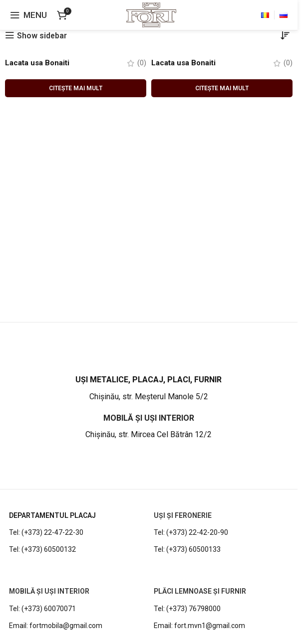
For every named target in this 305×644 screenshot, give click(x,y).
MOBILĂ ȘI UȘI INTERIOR (49, 592)
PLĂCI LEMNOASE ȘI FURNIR (200, 592)
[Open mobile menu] (28, 15)
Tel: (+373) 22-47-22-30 (46, 533)
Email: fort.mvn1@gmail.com (199, 626)
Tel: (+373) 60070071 (42, 609)
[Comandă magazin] (285, 36)
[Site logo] (151, 14)
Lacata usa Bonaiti (39, 63)
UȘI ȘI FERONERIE (183, 516)
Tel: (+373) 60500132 (42, 550)
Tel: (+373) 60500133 (187, 550)
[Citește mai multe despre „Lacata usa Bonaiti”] (76, 89)
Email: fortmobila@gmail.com (56, 626)
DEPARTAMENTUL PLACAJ (52, 516)
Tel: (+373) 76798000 (187, 609)
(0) (142, 64)
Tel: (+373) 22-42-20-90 (191, 533)
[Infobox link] (149, 389)
